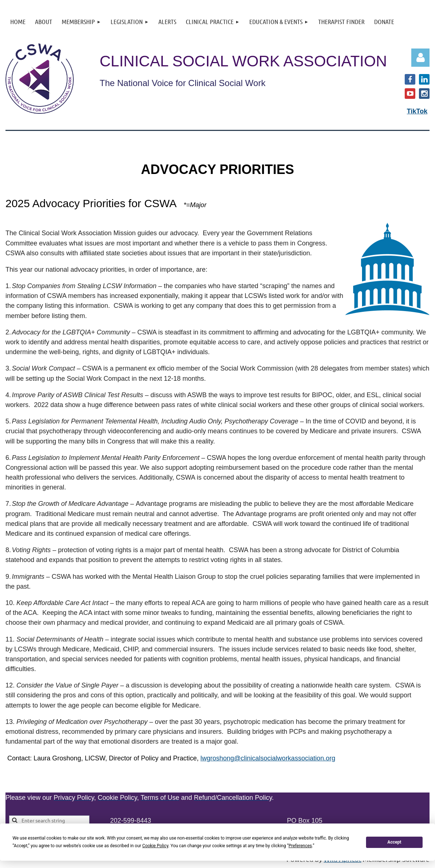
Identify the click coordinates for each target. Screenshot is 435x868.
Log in (420, 58)
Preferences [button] (300, 846)
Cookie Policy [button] (155, 846)
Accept (394, 842)
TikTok (417, 111)
